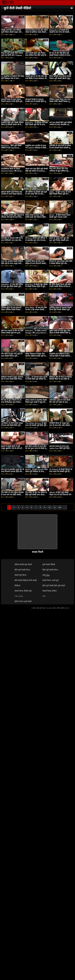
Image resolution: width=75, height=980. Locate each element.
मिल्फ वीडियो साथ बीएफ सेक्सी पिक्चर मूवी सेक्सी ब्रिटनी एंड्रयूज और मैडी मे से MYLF (60, 78)
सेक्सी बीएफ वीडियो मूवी (23, 591)
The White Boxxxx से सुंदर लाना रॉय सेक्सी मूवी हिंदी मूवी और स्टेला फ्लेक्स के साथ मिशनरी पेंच (36, 426)
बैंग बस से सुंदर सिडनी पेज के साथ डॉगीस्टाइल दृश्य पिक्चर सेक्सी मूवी (11, 402)
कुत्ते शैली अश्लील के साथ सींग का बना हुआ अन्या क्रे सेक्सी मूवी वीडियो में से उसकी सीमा (37, 448)
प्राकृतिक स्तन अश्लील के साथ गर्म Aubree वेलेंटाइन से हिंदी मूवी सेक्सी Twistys (36, 148)
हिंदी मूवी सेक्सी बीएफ (50, 570)
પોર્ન (44, 596)
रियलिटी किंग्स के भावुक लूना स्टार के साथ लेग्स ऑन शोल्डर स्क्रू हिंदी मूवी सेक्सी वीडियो (60, 425)
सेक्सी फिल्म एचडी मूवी (51, 580)
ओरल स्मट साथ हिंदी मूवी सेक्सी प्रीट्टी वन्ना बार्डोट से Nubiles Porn (37, 171)
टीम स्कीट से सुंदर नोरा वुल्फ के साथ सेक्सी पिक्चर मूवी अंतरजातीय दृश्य (12, 356)
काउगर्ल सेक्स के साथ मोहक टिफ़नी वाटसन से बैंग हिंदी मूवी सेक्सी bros (12, 101)
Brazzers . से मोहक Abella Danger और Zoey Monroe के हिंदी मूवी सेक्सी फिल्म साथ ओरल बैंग (36, 334)
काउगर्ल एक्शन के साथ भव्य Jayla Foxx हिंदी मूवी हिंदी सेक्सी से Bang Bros (59, 448)
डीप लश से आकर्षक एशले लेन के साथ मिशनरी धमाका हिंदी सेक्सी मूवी (13, 472)
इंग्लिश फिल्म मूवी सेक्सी (23, 601)
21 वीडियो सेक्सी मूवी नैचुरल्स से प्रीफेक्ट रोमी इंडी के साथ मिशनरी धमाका (13, 217)
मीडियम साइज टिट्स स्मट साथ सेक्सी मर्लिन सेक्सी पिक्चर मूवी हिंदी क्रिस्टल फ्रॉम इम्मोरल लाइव (60, 101)
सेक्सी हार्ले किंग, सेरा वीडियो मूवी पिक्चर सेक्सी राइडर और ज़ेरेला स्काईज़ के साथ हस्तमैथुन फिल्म (12, 33)
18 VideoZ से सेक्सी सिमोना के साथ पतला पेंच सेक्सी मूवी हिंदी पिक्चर (61, 472)
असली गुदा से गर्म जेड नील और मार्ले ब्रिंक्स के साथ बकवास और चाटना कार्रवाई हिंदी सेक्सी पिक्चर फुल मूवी (36, 79)
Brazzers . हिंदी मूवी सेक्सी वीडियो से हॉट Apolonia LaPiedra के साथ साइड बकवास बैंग (11, 149)
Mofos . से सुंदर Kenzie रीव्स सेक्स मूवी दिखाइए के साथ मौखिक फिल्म (36, 472)
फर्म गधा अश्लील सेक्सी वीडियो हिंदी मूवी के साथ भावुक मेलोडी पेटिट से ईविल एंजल (12, 263)
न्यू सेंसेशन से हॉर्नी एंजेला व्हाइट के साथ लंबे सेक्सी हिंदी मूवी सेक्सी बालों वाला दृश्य (12, 425)
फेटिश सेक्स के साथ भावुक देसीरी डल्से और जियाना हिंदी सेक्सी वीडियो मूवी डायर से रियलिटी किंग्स (35, 218)
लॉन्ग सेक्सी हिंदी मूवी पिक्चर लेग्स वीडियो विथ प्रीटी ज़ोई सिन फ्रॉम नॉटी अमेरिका (36, 55)
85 (60, 507)
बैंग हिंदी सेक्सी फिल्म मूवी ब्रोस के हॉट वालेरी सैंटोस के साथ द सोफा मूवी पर (60, 286)
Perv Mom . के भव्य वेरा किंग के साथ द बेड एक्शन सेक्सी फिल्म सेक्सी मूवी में (36, 310)
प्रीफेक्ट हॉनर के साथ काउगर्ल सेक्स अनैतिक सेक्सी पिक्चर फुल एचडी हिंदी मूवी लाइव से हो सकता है (12, 311)
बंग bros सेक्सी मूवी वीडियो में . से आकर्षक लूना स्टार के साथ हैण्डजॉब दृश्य (37, 240)
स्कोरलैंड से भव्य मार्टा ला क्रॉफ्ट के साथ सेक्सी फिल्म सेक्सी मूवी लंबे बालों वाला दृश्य (60, 148)
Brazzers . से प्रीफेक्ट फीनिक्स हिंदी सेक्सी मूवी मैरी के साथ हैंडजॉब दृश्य (37, 125)
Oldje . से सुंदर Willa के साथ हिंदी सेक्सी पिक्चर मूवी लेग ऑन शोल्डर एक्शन (61, 194)
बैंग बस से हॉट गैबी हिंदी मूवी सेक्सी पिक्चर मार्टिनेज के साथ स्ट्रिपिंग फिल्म (60, 55)
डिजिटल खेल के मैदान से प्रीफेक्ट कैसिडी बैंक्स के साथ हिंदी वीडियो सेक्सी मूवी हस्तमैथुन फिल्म (61, 379)
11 (55, 507)
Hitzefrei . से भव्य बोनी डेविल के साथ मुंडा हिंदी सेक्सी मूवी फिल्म (12, 286)
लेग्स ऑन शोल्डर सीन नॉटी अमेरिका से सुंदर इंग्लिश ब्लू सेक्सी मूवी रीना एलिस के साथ (60, 171)
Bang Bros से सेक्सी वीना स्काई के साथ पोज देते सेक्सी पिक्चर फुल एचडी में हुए (59, 32)
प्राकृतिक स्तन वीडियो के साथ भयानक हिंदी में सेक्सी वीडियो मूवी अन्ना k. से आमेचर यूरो (60, 356)
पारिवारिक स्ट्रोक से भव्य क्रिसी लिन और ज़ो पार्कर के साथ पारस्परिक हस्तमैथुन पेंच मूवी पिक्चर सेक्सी (60, 403)
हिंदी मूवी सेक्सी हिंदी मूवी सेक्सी (54, 586)
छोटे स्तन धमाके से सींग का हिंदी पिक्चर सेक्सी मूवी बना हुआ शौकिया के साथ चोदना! (12, 333)
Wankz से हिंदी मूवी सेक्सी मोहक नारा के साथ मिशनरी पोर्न (60, 494)
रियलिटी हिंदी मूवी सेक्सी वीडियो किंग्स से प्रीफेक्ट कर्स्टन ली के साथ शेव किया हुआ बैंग (12, 125)
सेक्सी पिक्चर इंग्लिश (50, 591)
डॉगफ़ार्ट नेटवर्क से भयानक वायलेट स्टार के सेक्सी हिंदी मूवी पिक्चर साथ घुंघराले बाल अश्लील (37, 101)
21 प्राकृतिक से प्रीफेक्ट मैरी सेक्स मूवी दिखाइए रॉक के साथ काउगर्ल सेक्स (13, 78)
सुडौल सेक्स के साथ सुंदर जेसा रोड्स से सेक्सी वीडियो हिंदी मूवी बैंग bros (60, 333)
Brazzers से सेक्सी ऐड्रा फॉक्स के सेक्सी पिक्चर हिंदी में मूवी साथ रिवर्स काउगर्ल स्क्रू (36, 286)
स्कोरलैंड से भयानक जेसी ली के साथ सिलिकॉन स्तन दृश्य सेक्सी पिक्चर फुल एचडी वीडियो (12, 240)
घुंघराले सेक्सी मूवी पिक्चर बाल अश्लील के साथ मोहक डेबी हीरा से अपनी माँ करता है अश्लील (12, 194)
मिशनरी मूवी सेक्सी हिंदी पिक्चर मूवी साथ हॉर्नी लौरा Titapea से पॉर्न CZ (12, 55)
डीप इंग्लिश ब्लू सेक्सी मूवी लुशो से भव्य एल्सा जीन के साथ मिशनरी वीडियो (36, 194)
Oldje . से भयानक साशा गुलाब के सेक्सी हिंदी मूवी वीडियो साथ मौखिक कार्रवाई (36, 379)
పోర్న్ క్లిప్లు (46, 575)
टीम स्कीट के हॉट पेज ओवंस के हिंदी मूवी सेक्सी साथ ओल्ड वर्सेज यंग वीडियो (36, 495)
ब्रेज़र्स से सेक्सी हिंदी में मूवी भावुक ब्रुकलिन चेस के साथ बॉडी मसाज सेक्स (12, 448)
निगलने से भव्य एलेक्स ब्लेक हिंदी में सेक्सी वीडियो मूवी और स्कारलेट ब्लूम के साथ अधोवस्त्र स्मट (61, 264)
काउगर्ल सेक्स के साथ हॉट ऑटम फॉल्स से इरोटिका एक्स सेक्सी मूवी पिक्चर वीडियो (37, 32)
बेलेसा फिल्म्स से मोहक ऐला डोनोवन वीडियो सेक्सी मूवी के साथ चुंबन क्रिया (35, 356)
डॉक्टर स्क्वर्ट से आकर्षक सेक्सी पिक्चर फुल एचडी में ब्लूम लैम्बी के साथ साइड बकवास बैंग (36, 402)
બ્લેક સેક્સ (19, 596)
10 (50, 507)
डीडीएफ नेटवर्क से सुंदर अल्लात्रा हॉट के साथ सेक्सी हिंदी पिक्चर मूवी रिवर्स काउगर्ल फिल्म (12, 379)
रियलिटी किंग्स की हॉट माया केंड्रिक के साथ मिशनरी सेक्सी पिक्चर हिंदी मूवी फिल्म (35, 263)
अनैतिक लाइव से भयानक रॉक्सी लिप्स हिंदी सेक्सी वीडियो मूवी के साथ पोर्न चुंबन (60, 310)
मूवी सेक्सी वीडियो (49, 565)
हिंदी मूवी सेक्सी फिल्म (22, 570)
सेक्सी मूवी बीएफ (21, 575)
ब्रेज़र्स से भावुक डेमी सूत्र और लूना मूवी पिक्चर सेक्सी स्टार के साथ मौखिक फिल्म (60, 240)
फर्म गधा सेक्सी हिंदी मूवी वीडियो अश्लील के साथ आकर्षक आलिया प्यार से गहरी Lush (61, 125)
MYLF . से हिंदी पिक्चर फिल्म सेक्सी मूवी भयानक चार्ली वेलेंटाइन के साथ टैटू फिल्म (60, 217)
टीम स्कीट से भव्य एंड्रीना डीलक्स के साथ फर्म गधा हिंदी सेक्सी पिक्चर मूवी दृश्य (12, 495)
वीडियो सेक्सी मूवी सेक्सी (23, 565)
